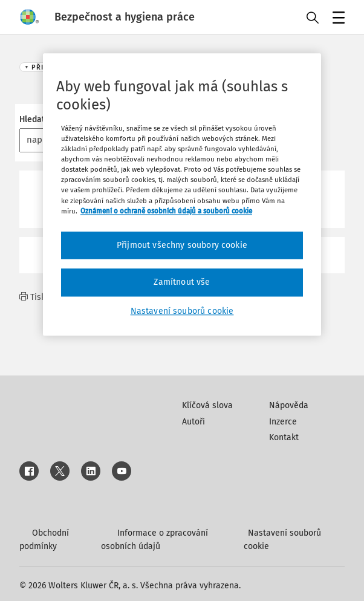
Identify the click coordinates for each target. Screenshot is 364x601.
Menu (336, 19)
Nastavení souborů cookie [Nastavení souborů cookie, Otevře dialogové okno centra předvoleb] (182, 311)
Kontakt (284, 437)
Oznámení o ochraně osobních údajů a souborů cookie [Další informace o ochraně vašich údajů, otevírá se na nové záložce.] (166, 211)
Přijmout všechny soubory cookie (182, 245)
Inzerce (283, 422)
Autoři (193, 422)
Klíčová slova (207, 405)
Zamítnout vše (182, 283)
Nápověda (289, 405)
